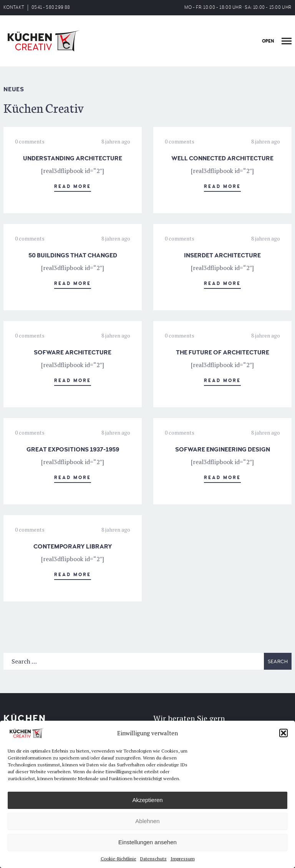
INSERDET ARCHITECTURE (222, 255)
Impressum (183, 859)
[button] (283, 733)
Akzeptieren (147, 800)
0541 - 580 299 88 (51, 7)
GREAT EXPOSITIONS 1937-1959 (73, 450)
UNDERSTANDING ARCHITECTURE (73, 158)
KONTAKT (14, 7)
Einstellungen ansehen (147, 842)
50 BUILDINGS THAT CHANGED (73, 255)
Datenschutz (153, 859)
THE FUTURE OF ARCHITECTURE (223, 352)
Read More (73, 187)
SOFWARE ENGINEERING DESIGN (223, 450)
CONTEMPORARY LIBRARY (73, 547)
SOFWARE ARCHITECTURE (73, 352)
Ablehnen (147, 821)
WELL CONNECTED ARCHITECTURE (222, 158)
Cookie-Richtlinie (118, 859)
